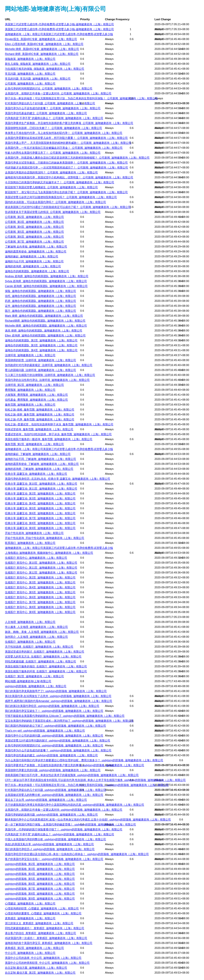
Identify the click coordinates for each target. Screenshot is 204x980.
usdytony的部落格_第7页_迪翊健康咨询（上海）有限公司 (40, 889)
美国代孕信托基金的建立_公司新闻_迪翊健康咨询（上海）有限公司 (46, 113)
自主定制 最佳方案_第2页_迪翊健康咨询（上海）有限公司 (40, 973)
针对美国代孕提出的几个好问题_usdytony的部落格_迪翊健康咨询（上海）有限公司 (55, 790)
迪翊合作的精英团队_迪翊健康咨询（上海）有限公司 (37, 271)
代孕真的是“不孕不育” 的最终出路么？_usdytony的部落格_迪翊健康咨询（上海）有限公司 (60, 834)
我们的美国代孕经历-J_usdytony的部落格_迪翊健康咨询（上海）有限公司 (50, 849)
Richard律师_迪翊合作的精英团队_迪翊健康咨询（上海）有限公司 (45, 321)
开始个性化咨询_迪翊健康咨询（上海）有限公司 (34, 533)
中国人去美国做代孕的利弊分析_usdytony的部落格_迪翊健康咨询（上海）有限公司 (55, 839)
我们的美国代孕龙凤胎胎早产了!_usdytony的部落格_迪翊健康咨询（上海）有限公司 (56, 691)
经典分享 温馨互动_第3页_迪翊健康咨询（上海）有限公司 (40, 498)
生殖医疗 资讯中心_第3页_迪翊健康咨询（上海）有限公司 (40, 582)
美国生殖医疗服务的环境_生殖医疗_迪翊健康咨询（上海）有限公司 (46, 671)
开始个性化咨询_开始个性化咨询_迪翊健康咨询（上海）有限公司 (45, 538)
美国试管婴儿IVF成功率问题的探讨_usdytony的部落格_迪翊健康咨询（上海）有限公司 (58, 740)
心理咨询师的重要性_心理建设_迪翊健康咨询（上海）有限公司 (43, 913)
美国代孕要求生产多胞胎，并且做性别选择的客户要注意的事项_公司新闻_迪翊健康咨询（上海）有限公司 (69, 123)
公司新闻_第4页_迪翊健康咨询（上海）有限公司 (34, 227)
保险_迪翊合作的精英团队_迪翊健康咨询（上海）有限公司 (40, 291)
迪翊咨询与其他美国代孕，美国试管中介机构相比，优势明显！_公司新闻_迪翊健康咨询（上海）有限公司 (69, 177)
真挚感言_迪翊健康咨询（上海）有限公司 (30, 918)
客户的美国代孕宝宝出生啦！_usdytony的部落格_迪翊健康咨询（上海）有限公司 (54, 859)
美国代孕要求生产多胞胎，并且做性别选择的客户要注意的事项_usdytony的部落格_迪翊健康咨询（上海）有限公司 (75, 765)
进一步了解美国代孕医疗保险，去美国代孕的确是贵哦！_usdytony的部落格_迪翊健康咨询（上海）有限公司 (70, 824)
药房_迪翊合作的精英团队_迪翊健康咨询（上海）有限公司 (40, 301)
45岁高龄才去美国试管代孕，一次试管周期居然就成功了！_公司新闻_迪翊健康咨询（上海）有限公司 (66, 167)
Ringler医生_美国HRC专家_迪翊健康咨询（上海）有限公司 (41, 39)
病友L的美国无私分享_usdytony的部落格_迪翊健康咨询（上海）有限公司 (49, 844)
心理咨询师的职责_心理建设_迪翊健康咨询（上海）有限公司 (42, 908)
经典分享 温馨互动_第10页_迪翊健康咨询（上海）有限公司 (41, 484)
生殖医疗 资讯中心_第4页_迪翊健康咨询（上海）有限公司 (40, 587)
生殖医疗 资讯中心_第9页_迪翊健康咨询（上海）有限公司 (40, 612)
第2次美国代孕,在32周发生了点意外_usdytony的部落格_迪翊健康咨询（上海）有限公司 (58, 696)
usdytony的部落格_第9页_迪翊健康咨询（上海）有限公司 (40, 898)
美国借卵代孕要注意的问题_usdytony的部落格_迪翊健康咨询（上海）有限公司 (53, 770)
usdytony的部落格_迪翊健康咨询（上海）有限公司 (36, 686)
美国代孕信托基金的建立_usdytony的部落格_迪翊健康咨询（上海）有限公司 (51, 755)
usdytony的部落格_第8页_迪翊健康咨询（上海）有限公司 (40, 894)
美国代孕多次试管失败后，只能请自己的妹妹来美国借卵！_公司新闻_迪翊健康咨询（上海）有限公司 (66, 163)
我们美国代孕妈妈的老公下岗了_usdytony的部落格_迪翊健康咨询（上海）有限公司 (55, 726)
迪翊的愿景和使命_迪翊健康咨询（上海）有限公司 (36, 251)
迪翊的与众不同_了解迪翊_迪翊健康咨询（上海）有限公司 (40, 459)
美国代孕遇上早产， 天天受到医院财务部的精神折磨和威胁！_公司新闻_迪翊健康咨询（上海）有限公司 (68, 143)
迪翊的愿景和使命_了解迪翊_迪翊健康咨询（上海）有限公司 (42, 464)
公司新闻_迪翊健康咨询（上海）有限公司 (30, 83)
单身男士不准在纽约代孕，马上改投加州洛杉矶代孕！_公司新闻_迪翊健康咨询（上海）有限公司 (64, 133)
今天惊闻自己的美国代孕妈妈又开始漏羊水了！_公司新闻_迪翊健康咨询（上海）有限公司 (60, 182)
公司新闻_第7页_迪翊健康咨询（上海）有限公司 (34, 242)
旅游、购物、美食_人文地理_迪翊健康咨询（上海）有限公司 (42, 632)
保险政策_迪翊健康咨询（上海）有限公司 (30, 59)
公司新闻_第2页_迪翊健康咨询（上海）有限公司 (34, 217)
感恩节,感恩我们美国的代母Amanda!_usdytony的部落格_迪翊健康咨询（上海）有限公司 (59, 701)
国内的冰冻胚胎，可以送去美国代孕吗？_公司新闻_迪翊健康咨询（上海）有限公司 (55, 202)
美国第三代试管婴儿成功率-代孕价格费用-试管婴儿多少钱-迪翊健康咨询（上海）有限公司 (59, 24)
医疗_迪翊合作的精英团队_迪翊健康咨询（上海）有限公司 (40, 311)
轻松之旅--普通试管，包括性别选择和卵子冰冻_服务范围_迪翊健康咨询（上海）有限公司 (59, 424)
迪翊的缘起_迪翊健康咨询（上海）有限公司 (32, 256)
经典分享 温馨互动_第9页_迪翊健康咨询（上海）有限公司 (40, 528)
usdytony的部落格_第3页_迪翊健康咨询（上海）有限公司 (40, 869)
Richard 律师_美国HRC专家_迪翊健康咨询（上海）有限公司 (42, 54)
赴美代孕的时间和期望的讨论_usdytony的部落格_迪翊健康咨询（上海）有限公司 (54, 745)
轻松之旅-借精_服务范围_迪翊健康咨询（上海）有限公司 (40, 409)
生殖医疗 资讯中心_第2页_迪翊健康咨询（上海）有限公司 (40, 577)
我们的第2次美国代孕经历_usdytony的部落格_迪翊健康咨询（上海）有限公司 (52, 706)
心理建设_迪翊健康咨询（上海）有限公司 (30, 903)
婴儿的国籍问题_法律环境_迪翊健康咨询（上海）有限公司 (40, 370)
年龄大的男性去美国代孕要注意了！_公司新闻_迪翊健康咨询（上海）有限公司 (53, 153)
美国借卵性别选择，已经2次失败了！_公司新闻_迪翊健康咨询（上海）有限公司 (53, 128)
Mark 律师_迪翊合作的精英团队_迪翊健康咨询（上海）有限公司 (44, 316)
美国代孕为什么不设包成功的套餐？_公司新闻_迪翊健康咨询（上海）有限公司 (53, 108)
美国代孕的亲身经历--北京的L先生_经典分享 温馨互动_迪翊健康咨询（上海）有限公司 (58, 479)
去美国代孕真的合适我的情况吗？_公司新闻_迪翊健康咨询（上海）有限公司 (51, 172)
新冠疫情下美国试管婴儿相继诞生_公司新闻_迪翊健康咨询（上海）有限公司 (51, 187)
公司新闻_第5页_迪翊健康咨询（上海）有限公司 (34, 232)
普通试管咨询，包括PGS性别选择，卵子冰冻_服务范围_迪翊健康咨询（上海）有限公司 (58, 434)
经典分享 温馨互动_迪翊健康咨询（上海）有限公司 (36, 474)
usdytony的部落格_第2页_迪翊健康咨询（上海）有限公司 (40, 864)
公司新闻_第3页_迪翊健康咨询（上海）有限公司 (34, 222)
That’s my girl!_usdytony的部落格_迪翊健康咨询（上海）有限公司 (45, 731)
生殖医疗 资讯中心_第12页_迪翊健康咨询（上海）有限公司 (41, 572)
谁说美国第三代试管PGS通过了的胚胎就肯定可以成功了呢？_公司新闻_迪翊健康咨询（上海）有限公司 (68, 207)
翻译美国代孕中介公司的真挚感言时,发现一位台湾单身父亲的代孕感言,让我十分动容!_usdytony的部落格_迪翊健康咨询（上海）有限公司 (88, 819)
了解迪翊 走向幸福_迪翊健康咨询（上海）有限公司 (36, 246)
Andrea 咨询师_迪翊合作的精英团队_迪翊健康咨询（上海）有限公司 (47, 276)
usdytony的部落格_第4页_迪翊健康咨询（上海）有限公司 (40, 874)
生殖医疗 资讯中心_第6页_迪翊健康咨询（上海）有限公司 (40, 597)
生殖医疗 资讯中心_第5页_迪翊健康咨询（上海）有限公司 (40, 592)
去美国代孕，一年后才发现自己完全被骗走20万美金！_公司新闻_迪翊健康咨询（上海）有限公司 (64, 148)
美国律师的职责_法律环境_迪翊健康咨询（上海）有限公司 (40, 360)
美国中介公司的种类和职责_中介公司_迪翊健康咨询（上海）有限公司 (47, 963)
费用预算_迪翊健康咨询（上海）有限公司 (30, 390)
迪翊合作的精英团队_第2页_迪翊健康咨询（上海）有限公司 (41, 340)
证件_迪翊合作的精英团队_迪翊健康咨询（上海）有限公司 (40, 306)
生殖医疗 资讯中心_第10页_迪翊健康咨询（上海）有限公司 (41, 563)
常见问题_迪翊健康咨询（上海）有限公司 (30, 74)
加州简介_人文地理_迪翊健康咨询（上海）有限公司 (36, 637)
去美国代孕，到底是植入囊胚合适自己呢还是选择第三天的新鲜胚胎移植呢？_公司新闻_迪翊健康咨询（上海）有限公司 (77, 158)
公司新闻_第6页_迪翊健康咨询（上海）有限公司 (34, 237)
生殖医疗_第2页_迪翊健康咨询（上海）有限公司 (34, 676)
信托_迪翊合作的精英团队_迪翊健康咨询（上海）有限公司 (40, 296)
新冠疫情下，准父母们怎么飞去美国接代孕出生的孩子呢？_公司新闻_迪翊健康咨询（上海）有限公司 (66, 192)
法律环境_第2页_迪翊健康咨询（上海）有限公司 (34, 385)
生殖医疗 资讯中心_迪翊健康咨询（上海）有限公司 (36, 558)
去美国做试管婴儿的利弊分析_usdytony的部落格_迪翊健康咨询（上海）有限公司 (54, 795)
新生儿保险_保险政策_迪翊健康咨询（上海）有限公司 (38, 64)
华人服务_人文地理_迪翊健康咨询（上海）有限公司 (36, 627)
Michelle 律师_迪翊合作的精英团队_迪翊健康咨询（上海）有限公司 (46, 326)
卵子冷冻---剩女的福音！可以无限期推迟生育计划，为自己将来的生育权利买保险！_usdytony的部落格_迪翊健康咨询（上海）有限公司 (87, 785)
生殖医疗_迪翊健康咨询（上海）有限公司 (30, 642)
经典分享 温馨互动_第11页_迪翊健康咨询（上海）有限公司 (41, 489)
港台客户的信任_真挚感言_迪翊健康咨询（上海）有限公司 (40, 933)
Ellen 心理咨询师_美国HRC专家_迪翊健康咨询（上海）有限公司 (44, 44)
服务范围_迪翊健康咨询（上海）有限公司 (30, 405)
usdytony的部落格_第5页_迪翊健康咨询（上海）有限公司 (40, 879)
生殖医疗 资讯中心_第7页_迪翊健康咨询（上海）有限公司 (40, 602)
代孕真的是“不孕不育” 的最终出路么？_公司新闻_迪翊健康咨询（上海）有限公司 (54, 118)
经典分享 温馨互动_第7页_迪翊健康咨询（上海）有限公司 (40, 518)
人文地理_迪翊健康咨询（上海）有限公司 (30, 622)
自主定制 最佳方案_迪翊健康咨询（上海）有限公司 (36, 968)
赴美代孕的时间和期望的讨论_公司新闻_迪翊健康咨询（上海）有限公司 (49, 88)
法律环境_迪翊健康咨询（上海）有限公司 (30, 355)
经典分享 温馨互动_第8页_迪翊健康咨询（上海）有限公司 (40, 523)
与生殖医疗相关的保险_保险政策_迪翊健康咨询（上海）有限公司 (45, 69)
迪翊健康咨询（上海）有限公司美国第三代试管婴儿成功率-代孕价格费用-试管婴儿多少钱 (59, 34)
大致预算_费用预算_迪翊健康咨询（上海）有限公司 (36, 395)
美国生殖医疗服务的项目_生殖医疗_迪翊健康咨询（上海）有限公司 (46, 666)
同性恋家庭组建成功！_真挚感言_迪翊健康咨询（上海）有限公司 (45, 928)
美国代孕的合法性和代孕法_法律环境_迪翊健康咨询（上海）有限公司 (47, 380)
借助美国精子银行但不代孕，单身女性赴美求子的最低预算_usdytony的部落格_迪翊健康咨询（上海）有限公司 (72, 775)
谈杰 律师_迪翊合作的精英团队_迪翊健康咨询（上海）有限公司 (44, 330)
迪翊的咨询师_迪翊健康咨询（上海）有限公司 (33, 266)
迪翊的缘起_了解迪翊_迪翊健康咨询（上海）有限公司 (38, 454)
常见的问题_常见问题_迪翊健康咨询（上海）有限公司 (38, 79)
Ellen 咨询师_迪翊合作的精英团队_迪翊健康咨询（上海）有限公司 (45, 335)
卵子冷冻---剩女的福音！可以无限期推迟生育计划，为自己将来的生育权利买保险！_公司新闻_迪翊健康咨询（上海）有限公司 (81, 98)
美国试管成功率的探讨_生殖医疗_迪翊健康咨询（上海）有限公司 (45, 652)
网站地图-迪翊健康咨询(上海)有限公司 (28, 681)
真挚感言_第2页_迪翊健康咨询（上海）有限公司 (34, 948)
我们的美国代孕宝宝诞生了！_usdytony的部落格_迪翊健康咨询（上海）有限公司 (54, 711)
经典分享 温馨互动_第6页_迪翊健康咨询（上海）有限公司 (40, 513)
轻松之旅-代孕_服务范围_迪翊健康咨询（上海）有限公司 (40, 419)
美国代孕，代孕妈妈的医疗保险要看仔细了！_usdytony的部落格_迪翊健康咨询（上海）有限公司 (64, 829)
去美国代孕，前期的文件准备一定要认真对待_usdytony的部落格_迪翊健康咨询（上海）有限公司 (64, 810)
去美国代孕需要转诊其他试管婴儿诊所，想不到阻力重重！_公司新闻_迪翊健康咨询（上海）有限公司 (66, 138)
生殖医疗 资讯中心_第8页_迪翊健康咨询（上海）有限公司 (40, 607)
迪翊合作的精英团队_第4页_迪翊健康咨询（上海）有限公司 (41, 350)
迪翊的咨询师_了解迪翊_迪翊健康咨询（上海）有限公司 (39, 469)
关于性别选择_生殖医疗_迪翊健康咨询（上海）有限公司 (39, 647)
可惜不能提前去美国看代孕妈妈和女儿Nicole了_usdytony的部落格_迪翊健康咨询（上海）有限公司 (65, 716)
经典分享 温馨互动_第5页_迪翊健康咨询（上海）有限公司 (40, 508)
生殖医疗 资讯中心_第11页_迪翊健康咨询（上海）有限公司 (41, 568)
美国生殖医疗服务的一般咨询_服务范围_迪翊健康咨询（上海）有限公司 (49, 439)
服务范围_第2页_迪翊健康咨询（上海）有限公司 (34, 444)
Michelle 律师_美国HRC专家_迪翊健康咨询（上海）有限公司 (42, 49)
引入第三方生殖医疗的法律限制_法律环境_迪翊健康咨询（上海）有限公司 (50, 375)
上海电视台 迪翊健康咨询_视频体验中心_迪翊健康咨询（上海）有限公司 (49, 553)
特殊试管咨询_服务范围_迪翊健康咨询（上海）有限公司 (39, 429)
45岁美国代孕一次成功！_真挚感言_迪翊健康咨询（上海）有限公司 (46, 938)
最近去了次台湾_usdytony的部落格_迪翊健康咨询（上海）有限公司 (46, 800)
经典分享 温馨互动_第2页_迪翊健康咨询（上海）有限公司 (40, 493)
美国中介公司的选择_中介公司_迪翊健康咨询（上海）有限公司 (43, 958)
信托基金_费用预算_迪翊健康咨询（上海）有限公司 (36, 400)
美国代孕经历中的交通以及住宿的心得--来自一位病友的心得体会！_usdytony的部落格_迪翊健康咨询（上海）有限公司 (77, 854)
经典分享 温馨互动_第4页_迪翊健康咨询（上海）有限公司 (40, 503)
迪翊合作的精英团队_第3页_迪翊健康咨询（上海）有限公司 (41, 345)
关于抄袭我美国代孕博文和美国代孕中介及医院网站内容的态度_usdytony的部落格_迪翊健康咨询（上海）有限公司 (75, 805)
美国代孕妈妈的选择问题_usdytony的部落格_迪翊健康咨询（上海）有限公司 (51, 815)
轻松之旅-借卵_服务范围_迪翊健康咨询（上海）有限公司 (40, 414)
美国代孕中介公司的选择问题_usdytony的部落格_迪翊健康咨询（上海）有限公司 (54, 735)
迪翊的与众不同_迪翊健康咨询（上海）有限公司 (34, 261)
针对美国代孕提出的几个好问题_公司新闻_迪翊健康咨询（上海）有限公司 (50, 103)
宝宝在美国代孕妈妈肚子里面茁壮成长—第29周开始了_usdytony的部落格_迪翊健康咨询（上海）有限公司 (69, 721)
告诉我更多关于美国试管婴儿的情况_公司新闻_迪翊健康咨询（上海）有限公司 (53, 212)
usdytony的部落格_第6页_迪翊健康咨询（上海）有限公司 (40, 884)
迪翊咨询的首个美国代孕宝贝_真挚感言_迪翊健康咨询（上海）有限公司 (49, 943)
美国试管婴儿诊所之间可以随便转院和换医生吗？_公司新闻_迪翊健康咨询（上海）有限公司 (61, 197)
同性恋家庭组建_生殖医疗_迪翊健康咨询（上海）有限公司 (40, 661)
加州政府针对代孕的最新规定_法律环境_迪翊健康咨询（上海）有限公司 (49, 365)
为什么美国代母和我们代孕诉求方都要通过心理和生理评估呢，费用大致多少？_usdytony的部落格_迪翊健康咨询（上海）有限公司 (84, 760)
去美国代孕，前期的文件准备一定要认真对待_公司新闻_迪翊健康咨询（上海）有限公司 (58, 93)
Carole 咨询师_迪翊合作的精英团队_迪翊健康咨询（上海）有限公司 (46, 286)
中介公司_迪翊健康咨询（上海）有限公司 (30, 953)
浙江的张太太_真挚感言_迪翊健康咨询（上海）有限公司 (39, 923)
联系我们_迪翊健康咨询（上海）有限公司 (30, 543)
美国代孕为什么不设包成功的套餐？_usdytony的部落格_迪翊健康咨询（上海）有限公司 (58, 750)
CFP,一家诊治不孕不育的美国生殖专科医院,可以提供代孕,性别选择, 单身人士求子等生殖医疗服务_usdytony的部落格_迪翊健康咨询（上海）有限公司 (95, 780)
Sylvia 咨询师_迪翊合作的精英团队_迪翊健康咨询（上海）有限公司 (46, 281)
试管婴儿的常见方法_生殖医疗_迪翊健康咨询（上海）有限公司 (43, 656)
